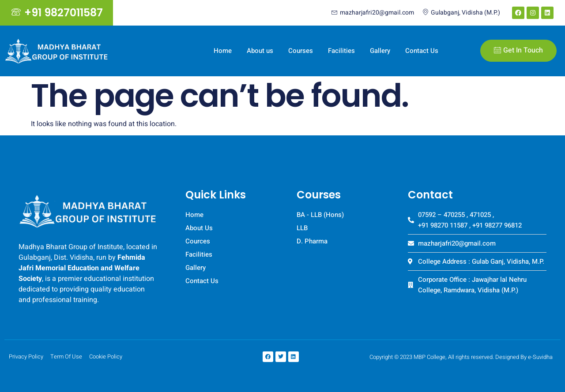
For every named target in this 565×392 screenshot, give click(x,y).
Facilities (341, 51)
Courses (301, 51)
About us (260, 51)
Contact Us (422, 51)
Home (223, 51)
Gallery (380, 51)
